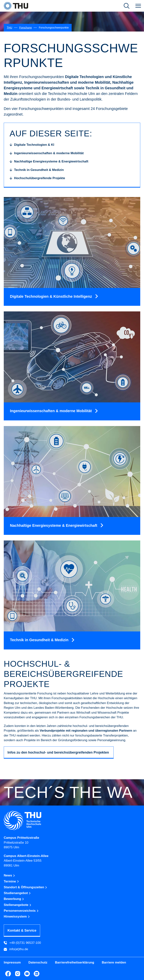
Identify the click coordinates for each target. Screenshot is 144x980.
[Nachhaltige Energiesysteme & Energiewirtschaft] (49, 162)
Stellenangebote (18, 905)
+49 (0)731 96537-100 (22, 943)
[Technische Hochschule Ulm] (72, 821)
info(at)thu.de (16, 949)
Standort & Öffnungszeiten (25, 887)
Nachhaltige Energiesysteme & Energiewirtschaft (54, 525)
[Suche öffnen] (127, 6)
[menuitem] (138, 6)
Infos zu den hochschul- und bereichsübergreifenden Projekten (59, 752)
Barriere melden (114, 962)
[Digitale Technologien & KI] (32, 145)
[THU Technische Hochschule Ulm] (16, 6)
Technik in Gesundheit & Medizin (40, 640)
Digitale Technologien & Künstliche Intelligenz (51, 296)
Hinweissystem (17, 916)
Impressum (12, 962)
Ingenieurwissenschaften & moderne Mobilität (51, 411)
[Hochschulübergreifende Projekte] (37, 178)
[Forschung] (25, 28)
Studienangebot (17, 893)
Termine (11, 881)
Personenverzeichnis (21, 911)
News (9, 875)
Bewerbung (14, 899)
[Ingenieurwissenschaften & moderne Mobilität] (47, 153)
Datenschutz (38, 962)
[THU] (9, 28)
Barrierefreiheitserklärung (75, 962)
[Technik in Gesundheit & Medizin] (37, 170)
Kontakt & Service (22, 930)
